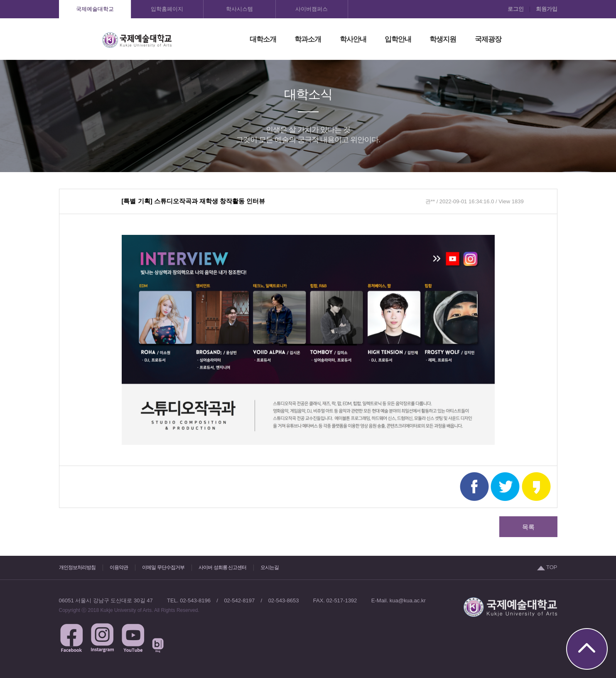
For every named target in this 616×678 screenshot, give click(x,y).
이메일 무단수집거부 (163, 567)
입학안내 (398, 39)
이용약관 (119, 567)
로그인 (516, 9)
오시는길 (270, 567)
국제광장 (488, 39)
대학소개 (263, 39)
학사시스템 (239, 9)
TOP (547, 567)
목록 (528, 527)
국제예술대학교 (95, 9)
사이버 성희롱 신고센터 (222, 567)
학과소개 (308, 39)
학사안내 (353, 39)
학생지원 (443, 39)
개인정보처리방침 (77, 567)
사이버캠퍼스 (312, 9)
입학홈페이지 (167, 9)
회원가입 (547, 9)
